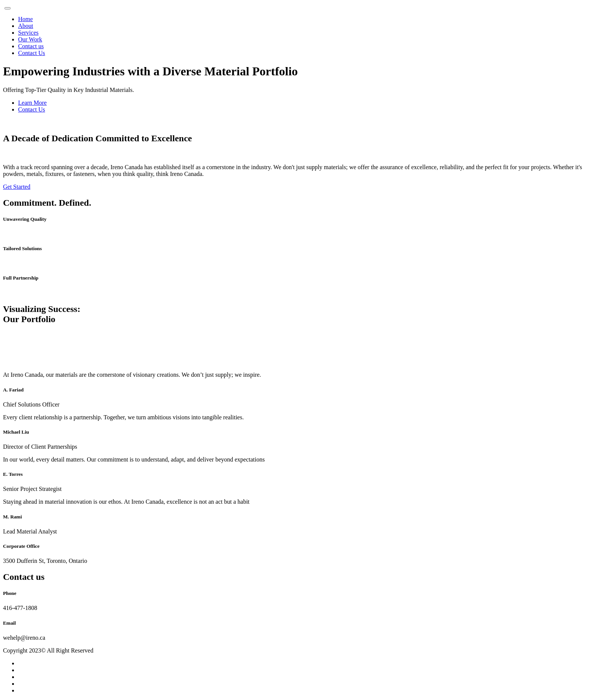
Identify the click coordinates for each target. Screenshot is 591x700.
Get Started (17, 187)
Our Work (30, 39)
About (26, 26)
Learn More (32, 103)
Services (28, 33)
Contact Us (32, 53)
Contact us (31, 46)
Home (25, 19)
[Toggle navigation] (8, 8)
